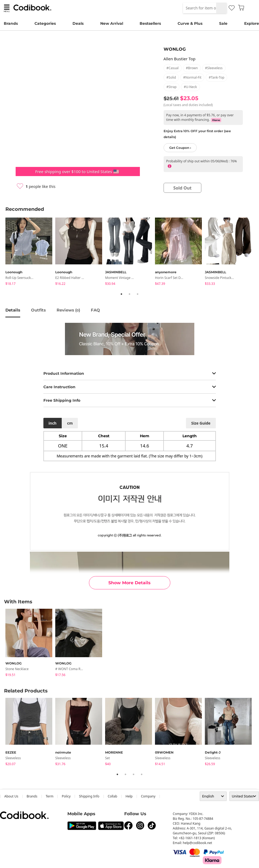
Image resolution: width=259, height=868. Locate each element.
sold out (182, 188)
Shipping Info (89, 796)
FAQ (95, 310)
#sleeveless (214, 68)
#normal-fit (192, 77)
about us (11, 796)
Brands (11, 23)
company (148, 796)
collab (113, 796)
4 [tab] (142, 774)
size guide (201, 423)
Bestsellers (150, 23)
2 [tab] (130, 294)
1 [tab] (122, 294)
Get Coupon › (180, 148)
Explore (252, 23)
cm (70, 423)
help (129, 796)
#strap (172, 87)
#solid (171, 77)
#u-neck (190, 87)
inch (53, 423)
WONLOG (175, 49)
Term (50, 796)
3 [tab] (138, 294)
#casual (173, 68)
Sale (223, 23)
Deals (78, 23)
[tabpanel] (30, 252)
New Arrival (112, 23)
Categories (45, 23)
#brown (192, 68)
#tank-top (216, 77)
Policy (66, 796)
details (13, 310)
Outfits (38, 310)
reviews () (68, 310)
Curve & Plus (190, 23)
